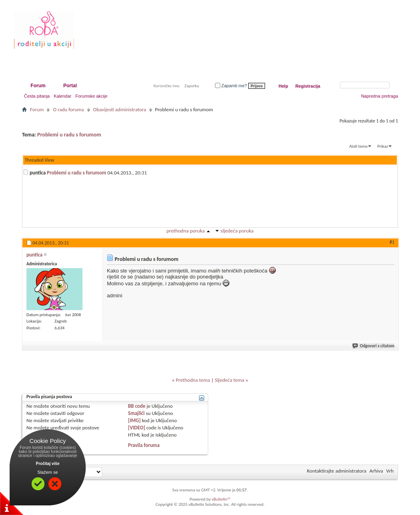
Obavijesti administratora (120, 109)
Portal (70, 86)
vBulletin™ (221, 499)
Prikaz (383, 146)
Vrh (390, 471)
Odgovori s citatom (374, 346)
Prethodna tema (193, 380)
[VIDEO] (137, 428)
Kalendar (62, 96)
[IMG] (135, 420)
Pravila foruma (144, 445)
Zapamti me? (231, 86)
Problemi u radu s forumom (69, 135)
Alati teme (358, 146)
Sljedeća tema (229, 380)
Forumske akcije (91, 96)
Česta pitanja (37, 96)
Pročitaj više (48, 464)
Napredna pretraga (380, 96)
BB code (137, 406)
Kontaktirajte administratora (337, 471)
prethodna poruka (186, 231)
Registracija (308, 86)
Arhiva (376, 471)
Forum (38, 86)
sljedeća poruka (237, 231)
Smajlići (136, 413)
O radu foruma (68, 109)
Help (283, 86)
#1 (392, 242)
